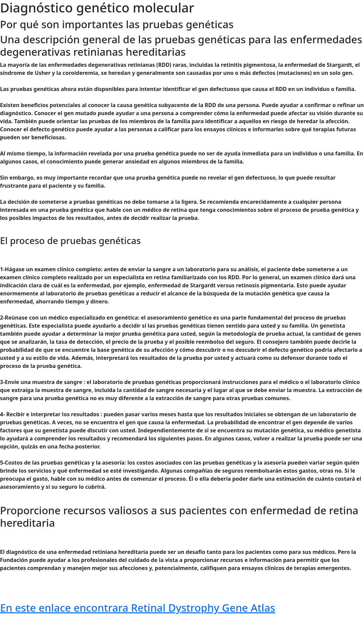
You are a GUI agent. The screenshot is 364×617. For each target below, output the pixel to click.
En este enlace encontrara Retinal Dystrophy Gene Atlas (138, 608)
